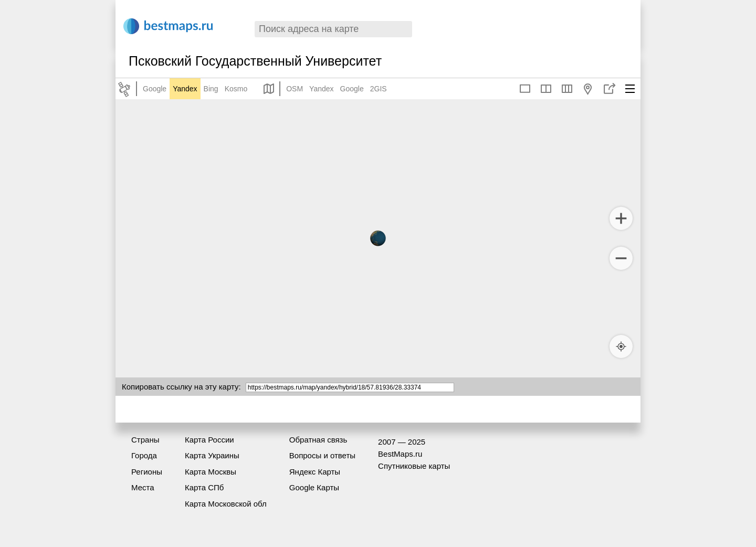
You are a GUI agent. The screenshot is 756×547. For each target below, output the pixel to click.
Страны (145, 440)
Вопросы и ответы (322, 455)
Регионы (147, 472)
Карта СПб (204, 487)
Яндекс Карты (315, 472)
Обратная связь (318, 440)
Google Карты (314, 487)
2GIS (379, 89)
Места (143, 487)
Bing (211, 89)
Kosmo (236, 89)
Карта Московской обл (226, 504)
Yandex (185, 89)
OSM (295, 89)
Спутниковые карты (414, 466)
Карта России (209, 440)
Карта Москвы (211, 472)
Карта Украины (212, 455)
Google (155, 89)
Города (144, 455)
